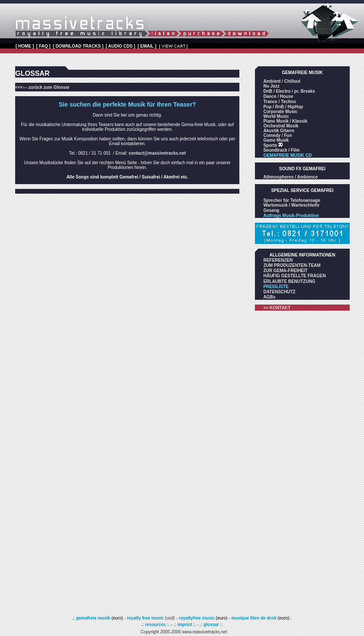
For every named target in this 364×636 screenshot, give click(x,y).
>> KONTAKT (277, 308)
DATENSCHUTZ (279, 292)
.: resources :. (156, 625)
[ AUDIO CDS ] (120, 46)
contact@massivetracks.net (157, 153)
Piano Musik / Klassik (285, 121)
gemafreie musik (93, 618)
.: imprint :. (185, 625)
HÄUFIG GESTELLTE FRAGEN (294, 276)
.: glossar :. (211, 625)
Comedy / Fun (277, 135)
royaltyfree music (197, 618)
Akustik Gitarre (279, 131)
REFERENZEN (278, 260)
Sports (273, 145)
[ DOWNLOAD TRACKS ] (78, 46)
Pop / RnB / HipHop (283, 107)
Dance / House (278, 96)
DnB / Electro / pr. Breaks (289, 91)
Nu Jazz (271, 86)
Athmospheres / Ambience (290, 177)
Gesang (271, 210)
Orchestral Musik (281, 126)
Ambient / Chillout (282, 81)
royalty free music (145, 618)
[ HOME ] (25, 46)
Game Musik (276, 140)
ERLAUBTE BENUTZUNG (289, 281)
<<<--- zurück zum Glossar (42, 87)
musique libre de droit (254, 618)
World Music (276, 116)
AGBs (269, 297)
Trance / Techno (279, 102)
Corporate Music (280, 112)
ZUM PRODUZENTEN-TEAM (292, 265)
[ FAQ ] (43, 46)
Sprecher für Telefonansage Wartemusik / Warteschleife (292, 203)
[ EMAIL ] (147, 46)
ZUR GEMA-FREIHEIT (285, 271)
